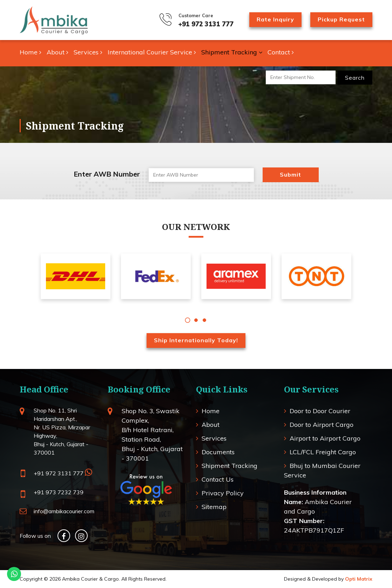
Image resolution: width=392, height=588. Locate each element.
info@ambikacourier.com (64, 511)
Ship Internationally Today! (196, 340)
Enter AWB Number (107, 174)
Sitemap (214, 507)
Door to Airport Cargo (322, 425)
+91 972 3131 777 (206, 24)
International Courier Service (152, 52)
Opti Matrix (359, 579)
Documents (218, 452)
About (58, 52)
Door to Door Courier (320, 411)
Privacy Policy (223, 493)
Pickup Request (341, 19)
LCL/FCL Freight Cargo (323, 452)
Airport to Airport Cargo (325, 438)
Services (88, 52)
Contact (281, 52)
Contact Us (218, 479)
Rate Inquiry (275, 19)
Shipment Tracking (232, 52)
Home (31, 52)
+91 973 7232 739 (59, 492)
